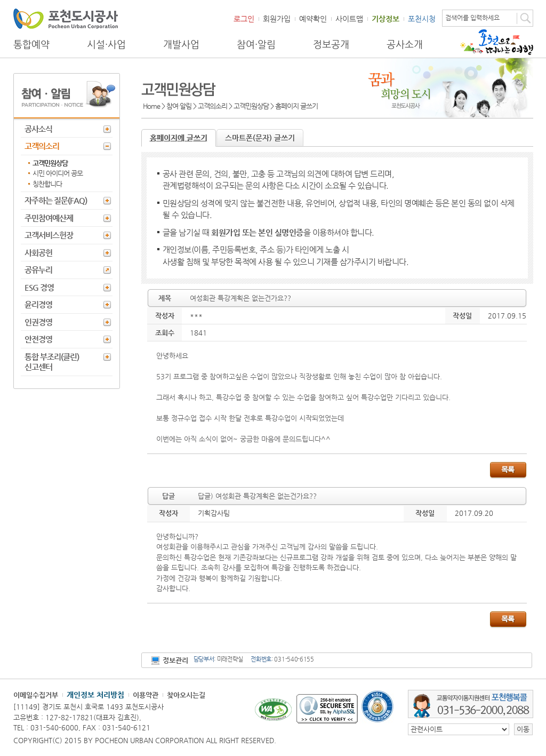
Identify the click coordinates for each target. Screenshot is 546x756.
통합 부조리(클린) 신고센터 (52, 362)
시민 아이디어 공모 (58, 173)
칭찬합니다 (47, 184)
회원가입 (277, 19)
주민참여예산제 (49, 218)
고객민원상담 (50, 163)
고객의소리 (42, 146)
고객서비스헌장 (49, 235)
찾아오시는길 (186, 695)
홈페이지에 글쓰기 (179, 138)
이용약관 (146, 695)
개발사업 (181, 44)
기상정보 (386, 19)
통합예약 (31, 44)
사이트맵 (349, 19)
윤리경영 (38, 304)
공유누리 (38, 270)
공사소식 (38, 129)
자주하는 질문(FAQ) (56, 200)
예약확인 (313, 19)
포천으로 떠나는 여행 (497, 42)
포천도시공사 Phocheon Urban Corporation (66, 18)
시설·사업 (106, 44)
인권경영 (38, 322)
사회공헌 (38, 253)
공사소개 (405, 44)
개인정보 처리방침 (95, 695)
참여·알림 (256, 44)
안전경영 (38, 339)
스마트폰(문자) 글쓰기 (260, 138)
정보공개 (331, 44)
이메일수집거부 (36, 695)
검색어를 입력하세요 (472, 18)
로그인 (244, 19)
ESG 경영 (39, 287)
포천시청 (422, 19)
